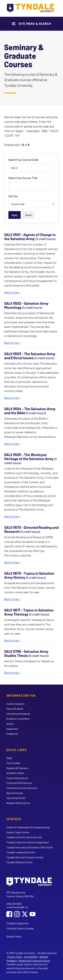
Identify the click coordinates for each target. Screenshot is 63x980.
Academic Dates (15, 773)
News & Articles (15, 793)
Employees (12, 734)
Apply (9, 758)
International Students (18, 714)
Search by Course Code (23, 160)
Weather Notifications (18, 803)
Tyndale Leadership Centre (21, 852)
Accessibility (31, 957)
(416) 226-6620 (14, 904)
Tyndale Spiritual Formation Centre (25, 857)
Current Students (15, 704)
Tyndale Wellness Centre (19, 862)
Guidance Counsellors (18, 719)
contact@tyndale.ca (17, 907)
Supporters (12, 729)
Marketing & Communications (34, 961)
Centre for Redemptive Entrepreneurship (28, 827)
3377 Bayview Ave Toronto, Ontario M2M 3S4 (20, 894)
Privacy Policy (15, 957)
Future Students (15, 709)
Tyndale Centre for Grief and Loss (24, 837)
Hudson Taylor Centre (18, 832)
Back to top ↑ (13, 292)
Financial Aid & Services (19, 783)
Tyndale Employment (18, 923)
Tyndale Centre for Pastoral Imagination (28, 842)
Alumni (10, 724)
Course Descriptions (17, 778)
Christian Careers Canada (20, 928)
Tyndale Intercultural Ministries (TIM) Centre (30, 847)
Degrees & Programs (17, 768)
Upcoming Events (16, 798)
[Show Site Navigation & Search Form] (32, 24)
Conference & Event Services (22, 788)
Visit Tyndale (13, 763)
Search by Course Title (23, 178)
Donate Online (14, 936)
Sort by (13, 196)
